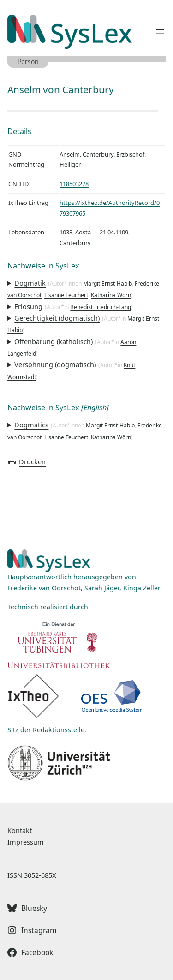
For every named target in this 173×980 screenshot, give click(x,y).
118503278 (74, 184)
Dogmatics (31, 425)
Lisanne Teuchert (66, 295)
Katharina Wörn (111, 295)
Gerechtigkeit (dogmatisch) (57, 318)
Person (28, 61)
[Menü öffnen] (160, 31)
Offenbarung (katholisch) (54, 341)
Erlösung (28, 306)
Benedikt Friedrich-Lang (101, 307)
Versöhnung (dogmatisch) (55, 364)
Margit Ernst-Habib (107, 283)
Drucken (27, 461)
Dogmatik (30, 283)
